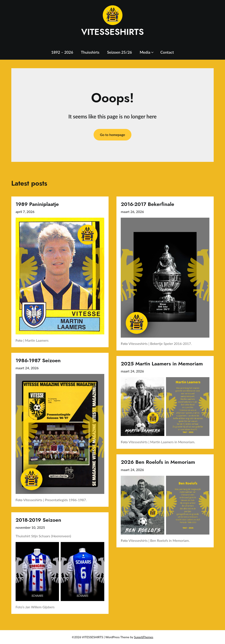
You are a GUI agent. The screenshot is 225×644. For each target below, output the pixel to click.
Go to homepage (112, 135)
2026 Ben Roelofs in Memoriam (158, 462)
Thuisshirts (90, 52)
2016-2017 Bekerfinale (147, 204)
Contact (167, 52)
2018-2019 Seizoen (38, 520)
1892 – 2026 (62, 52)
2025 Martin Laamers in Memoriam (162, 364)
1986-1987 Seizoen (38, 360)
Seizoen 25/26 (119, 52)
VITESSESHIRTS (112, 32)
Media (145, 52)
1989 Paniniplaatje (37, 204)
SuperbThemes (144, 637)
